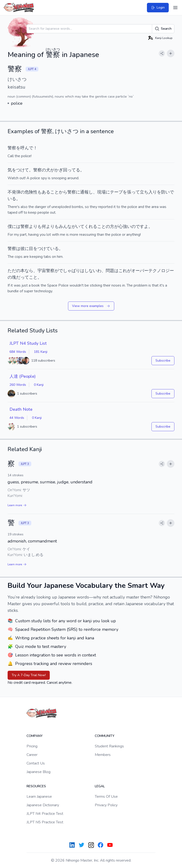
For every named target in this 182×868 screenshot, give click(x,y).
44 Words (17, 418)
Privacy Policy (106, 805)
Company (35, 736)
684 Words (18, 352)
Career (32, 755)
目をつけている (44, 249)
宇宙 (42, 271)
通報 (84, 192)
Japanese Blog (39, 772)
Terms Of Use (106, 797)
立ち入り (148, 192)
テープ (116, 192)
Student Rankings (109, 746)
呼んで (27, 148)
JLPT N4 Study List (28, 343)
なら (29, 271)
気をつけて (18, 170)
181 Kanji (41, 352)
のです (138, 226)
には (16, 226)
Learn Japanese (39, 797)
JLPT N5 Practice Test (45, 822)
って (25, 277)
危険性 (31, 192)
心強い (125, 226)
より (33, 226)
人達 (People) (23, 376)
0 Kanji (39, 385)
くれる (91, 226)
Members (103, 755)
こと (55, 192)
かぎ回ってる (67, 170)
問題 (110, 271)
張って (133, 192)
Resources (36, 786)
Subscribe (163, 361)
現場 (101, 192)
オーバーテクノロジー (153, 271)
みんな (65, 226)
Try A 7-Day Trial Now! (29, 675)
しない (91, 271)
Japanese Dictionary (43, 805)
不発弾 (14, 192)
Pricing (32, 746)
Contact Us (36, 763)
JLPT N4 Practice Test (45, 814)
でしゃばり (69, 271)
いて (80, 226)
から (63, 192)
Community (105, 736)
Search (163, 29)
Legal (100, 786)
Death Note (21, 409)
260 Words (18, 385)
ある (46, 192)
